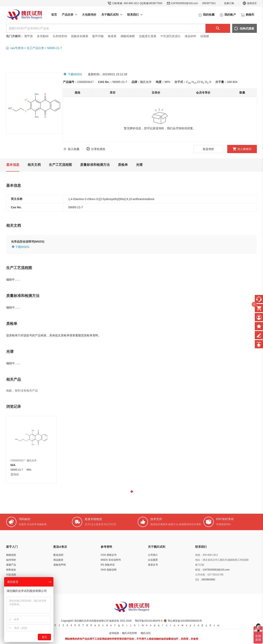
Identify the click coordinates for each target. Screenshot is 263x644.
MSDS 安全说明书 (111, 560)
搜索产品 (11, 565)
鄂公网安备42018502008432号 (185, 621)
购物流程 (11, 555)
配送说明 (58, 555)
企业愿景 (153, 560)
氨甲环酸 (98, 36)
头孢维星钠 (60, 36)
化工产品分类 (35, 48)
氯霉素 (112, 36)
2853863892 (208, 580)
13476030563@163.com (185, 3)
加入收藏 (74, 149)
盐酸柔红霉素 (148, 36)
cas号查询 (17, 48)
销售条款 (11, 570)
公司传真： (201, 575)
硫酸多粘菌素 (80, 36)
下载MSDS (75, 74)
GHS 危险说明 (109, 570)
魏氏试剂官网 (129, 633)
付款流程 (11, 575)
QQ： (198, 580)
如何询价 (11, 560)
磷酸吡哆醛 (128, 36)
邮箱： (199, 570)
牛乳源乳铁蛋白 (171, 36)
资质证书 (153, 565)
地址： (199, 560)
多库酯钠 (43, 36)
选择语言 (250, 3)
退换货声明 (60, 565)
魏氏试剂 (146, 633)
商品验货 (58, 560)
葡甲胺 (29, 36)
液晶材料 (190, 36)
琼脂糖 (205, 36)
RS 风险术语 (108, 565)
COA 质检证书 (109, 555)
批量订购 (229, 3)
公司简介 (153, 555)
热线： (199, 555)
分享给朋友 (98, 149)
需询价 (15, 474)
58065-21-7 (55, 48)
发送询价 (208, 149)
